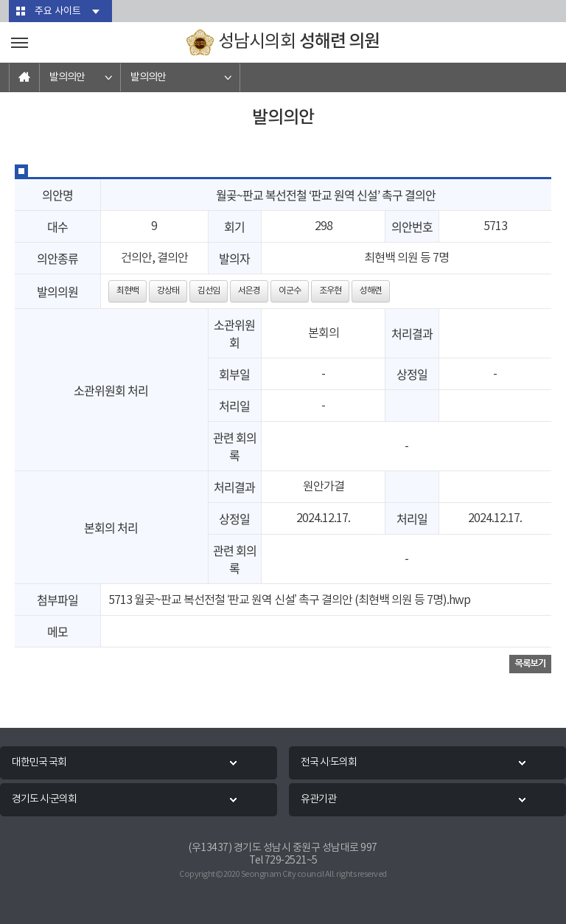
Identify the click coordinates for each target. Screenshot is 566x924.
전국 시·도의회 (329, 763)
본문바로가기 (0, 0)
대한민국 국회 (39, 763)
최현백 (127, 291)
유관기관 (318, 799)
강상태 (168, 291)
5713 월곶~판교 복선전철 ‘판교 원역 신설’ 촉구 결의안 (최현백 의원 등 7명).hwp (289, 600)
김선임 (209, 291)
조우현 (330, 291)
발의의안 (67, 77)
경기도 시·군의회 (44, 799)
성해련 (371, 291)
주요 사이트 (58, 11)
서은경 (249, 291)
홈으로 (24, 77)
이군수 (290, 291)
